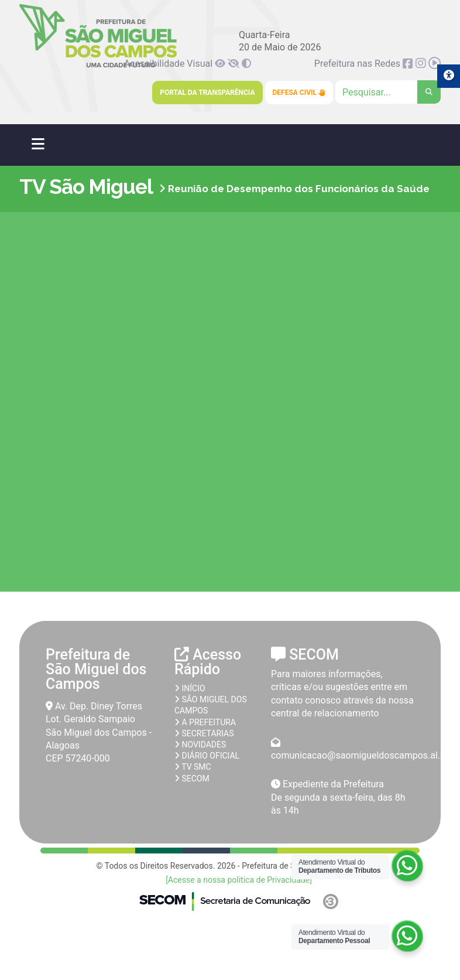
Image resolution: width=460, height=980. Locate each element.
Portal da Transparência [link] (207, 93)
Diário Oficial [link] (207, 756)
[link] (221, 64)
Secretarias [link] (204, 733)
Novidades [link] (200, 745)
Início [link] (190, 688)
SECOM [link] (192, 778)
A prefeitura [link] (205, 722)
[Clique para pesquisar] (388, 92)
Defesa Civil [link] (299, 93)
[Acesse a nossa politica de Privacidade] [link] (239, 880)
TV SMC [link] (193, 767)
